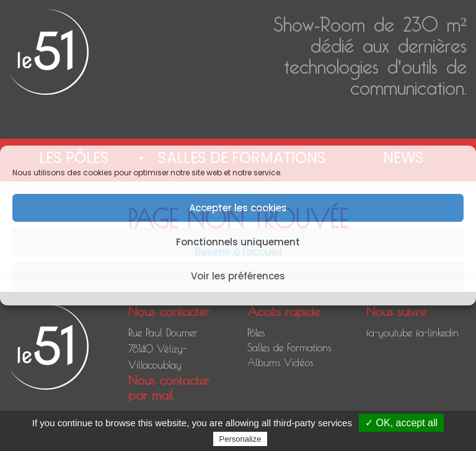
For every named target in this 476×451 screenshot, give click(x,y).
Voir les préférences (238, 276)
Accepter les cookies (238, 208)
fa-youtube (389, 333)
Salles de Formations (289, 348)
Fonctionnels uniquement (238, 242)
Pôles (256, 333)
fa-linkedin (437, 333)
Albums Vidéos (280, 362)
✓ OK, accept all (401, 423)
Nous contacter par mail (169, 388)
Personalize (240, 439)
